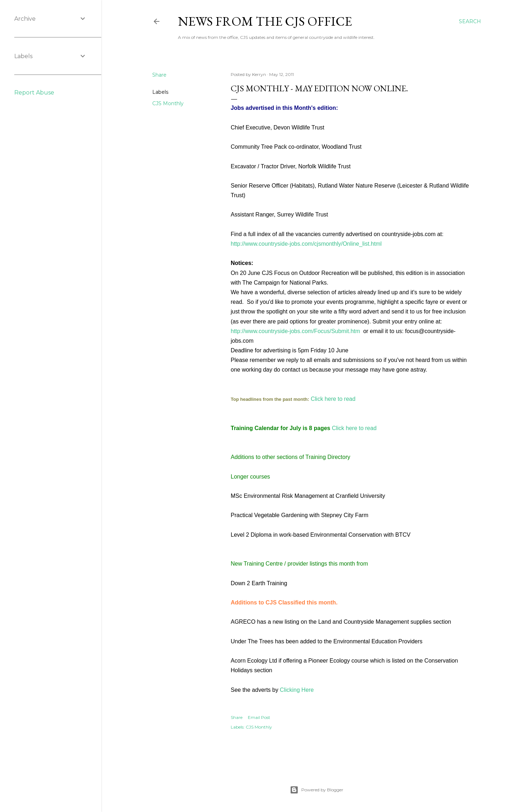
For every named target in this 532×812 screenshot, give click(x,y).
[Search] (470, 21)
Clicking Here (297, 690)
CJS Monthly (168, 103)
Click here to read (333, 399)
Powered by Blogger (317, 790)
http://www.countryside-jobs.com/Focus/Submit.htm (295, 331)
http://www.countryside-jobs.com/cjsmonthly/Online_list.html (306, 244)
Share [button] (159, 75)
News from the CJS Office (265, 21)
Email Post (259, 717)
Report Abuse (34, 93)
